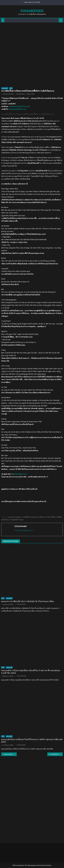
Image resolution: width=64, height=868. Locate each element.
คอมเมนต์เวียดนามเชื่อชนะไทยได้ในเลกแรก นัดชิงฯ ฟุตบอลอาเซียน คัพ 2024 (32, 741)
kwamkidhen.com (20, 474)
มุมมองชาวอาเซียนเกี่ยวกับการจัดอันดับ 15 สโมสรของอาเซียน (28, 601)
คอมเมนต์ (5, 88)
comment (12, 517)
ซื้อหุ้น (60, 517)
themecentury (46, 865)
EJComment (20, 94)
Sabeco (19, 517)
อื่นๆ (11, 88)
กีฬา (3, 598)
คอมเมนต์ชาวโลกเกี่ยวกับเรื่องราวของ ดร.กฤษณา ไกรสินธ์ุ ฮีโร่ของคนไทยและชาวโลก (10, 754)
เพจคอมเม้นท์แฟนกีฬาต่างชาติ (19, 106)
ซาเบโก (48, 517)
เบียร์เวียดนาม (6, 520)
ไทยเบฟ (21, 520)
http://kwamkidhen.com (24, 530)
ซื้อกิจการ (54, 517)
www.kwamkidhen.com (18, 109)
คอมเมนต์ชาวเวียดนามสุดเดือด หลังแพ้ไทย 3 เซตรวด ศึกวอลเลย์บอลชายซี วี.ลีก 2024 (31, 672)
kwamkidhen (32, 11)
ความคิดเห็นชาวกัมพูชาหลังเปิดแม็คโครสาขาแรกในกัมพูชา (56, 754)
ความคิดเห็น (26, 517)
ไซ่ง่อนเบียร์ (14, 520)
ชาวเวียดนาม (41, 517)
